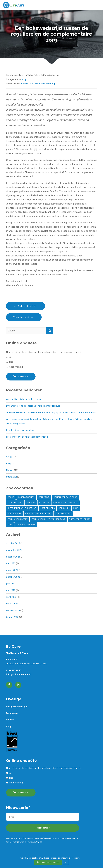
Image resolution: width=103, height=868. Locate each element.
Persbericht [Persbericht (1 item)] (14, 514)
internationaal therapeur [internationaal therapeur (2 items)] (22, 508)
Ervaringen (12, 713)
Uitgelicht (11, 477)
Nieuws (10, 470)
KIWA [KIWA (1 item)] (76, 508)
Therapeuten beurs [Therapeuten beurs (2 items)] (80, 519)
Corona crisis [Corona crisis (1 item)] (15, 503)
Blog (24, 79)
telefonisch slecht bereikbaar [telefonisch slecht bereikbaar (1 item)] (48, 519)
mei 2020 (11, 590)
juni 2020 (11, 583)
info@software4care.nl (18, 674)
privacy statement (68, 838)
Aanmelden (43, 828)
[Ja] (7, 357)
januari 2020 (12, 617)
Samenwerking (47, 83)
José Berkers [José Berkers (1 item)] (48, 508)
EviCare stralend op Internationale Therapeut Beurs (33, 406)
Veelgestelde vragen (17, 706)
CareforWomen (29, 83)
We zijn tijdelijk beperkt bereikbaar (24, 399)
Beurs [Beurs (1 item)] (11, 497)
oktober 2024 (13, 543)
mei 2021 (11, 563)
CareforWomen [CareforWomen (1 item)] (26, 497)
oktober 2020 (13, 577)
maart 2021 (12, 570)
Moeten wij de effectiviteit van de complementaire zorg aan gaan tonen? (44, 352)
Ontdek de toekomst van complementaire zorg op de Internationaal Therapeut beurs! (51, 412)
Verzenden (21, 376)
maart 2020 (12, 604)
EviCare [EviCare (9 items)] (31, 503)
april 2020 (11, 597)
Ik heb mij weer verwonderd (20, 430)
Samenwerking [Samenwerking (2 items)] (64, 514)
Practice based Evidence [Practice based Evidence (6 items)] (39, 514)
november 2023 (14, 550)
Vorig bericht (21, 317)
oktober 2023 (13, 557)
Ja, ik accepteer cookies (48, 862)
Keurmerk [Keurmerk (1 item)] (64, 508)
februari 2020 (13, 610)
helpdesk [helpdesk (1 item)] (44, 503)
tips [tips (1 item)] (10, 525)
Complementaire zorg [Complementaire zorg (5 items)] (65, 497)
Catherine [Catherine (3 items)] (44, 497)
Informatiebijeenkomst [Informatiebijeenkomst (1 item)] (66, 503)
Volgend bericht (28, 306)
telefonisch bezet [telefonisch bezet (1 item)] (18, 519)
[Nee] (7, 362)
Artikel (10, 457)
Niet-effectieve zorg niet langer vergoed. (27, 437)
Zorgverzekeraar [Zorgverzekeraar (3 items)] (26, 525)
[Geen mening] (7, 367)
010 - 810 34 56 (14, 670)
